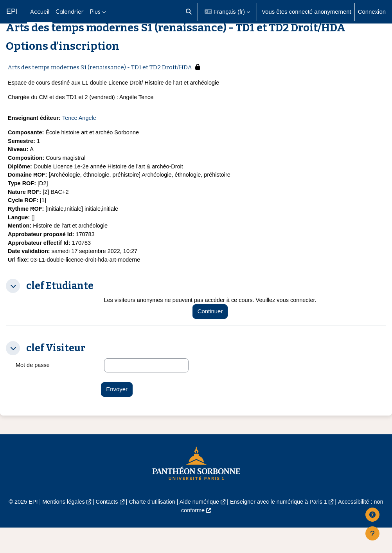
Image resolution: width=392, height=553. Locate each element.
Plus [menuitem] (95, 12)
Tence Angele (81, 139)
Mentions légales (60, 528)
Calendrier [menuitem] (70, 12)
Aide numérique (200, 528)
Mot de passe (33, 390)
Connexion (372, 12)
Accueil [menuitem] (40, 12)
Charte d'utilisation (151, 528)
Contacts (104, 528)
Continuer (213, 336)
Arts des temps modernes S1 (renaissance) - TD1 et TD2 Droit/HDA (100, 87)
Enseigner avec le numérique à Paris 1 (281, 528)
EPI (12, 11)
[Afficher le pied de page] (372, 533)
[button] (189, 12)
